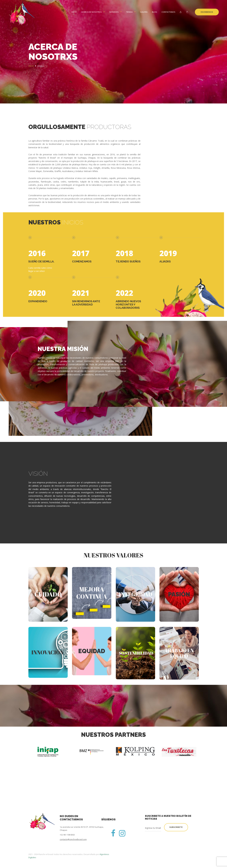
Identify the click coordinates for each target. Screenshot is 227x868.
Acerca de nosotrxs (92, 12)
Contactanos (168, 12)
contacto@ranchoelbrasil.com (73, 839)
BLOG (155, 12)
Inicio (74, 12)
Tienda (129, 12)
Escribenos (207, 12)
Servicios (114, 12)
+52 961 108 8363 (67, 835)
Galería (144, 12)
